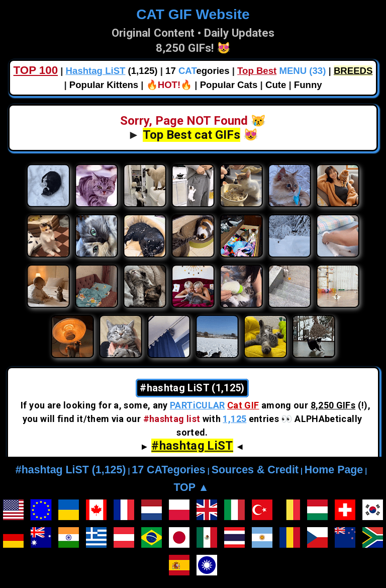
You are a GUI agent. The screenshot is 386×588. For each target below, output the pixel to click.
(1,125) (112, 71)
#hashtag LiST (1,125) (71, 470)
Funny (308, 85)
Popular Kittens (104, 85)
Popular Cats (229, 85)
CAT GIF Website (193, 14)
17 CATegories (168, 470)
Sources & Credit (255, 470)
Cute (276, 85)
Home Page (334, 470)
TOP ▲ (191, 487)
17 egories (197, 71)
